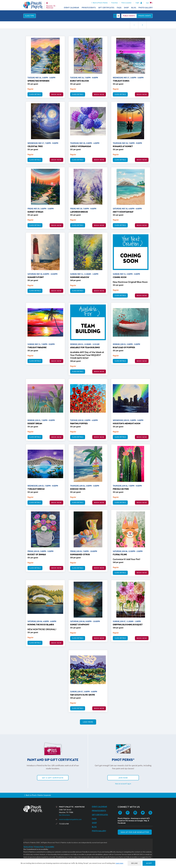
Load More (88, 722)
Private (145, 16)
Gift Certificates (106, 8)
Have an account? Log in (123, 784)
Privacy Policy (39, 847)
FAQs (119, 8)
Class (30, 16)
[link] (142, 25)
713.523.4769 (64, 824)
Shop (126, 8)
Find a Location (126, 3)
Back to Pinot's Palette (100, 3)
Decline (134, 863)
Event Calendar (72, 8)
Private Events (89, 8)
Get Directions (64, 815)
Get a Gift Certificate (53, 778)
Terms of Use (28, 847)
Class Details (35, 94)
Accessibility (50, 847)
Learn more (119, 863)
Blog (134, 8)
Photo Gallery (146, 8)
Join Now (123, 778)
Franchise (115, 3)
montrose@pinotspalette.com (70, 819)
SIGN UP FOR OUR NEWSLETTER (135, 832)
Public (129, 16)
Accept (149, 863)
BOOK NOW (56, 94)
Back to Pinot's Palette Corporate (38, 795)
